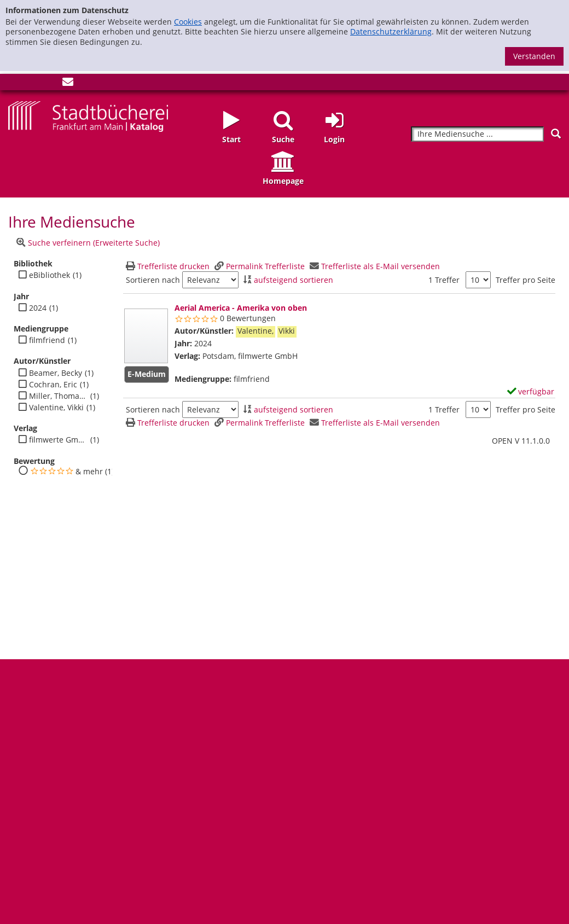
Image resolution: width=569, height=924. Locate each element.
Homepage (283, 181)
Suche (283, 139)
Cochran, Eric (53, 385)
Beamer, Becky (56, 373)
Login (334, 139)
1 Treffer (444, 280)
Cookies (188, 22)
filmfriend (47, 340)
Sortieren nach (153, 280)
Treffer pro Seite (526, 280)
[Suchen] (556, 134)
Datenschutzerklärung (391, 31)
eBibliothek (50, 275)
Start (231, 139)
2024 (38, 308)
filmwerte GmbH (58, 440)
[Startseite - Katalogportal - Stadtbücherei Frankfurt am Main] (88, 116)
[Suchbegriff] (477, 134)
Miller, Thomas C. (58, 396)
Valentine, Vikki (56, 408)
